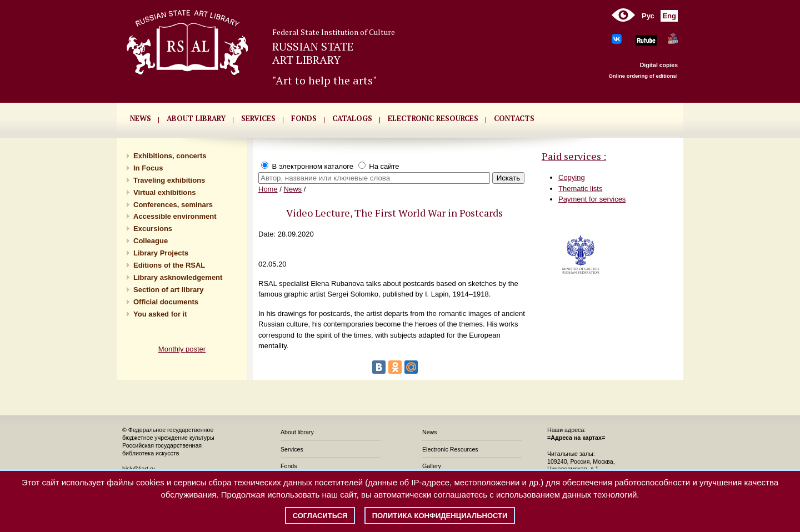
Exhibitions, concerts (170, 156)
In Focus (148, 168)
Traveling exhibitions (169, 180)
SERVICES (258, 118)
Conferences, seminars (173, 205)
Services (292, 449)
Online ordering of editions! (643, 76)
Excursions (153, 229)
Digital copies (659, 65)
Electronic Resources (450, 449)
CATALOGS (352, 118)
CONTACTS (514, 118)
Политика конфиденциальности (440, 516)
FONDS (304, 118)
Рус (648, 16)
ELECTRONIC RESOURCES (433, 118)
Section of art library (168, 290)
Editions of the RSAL (169, 265)
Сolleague (151, 241)
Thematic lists (580, 189)
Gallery (432, 466)
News (293, 189)
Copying (572, 177)
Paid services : (574, 156)
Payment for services (592, 199)
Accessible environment (175, 216)
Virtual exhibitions (164, 192)
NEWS (141, 118)
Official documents (166, 302)
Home (268, 189)
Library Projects (161, 253)
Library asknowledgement (178, 277)
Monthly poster (182, 349)
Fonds (289, 466)
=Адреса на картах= (576, 438)
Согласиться (320, 516)
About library (196, 118)
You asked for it (160, 314)
